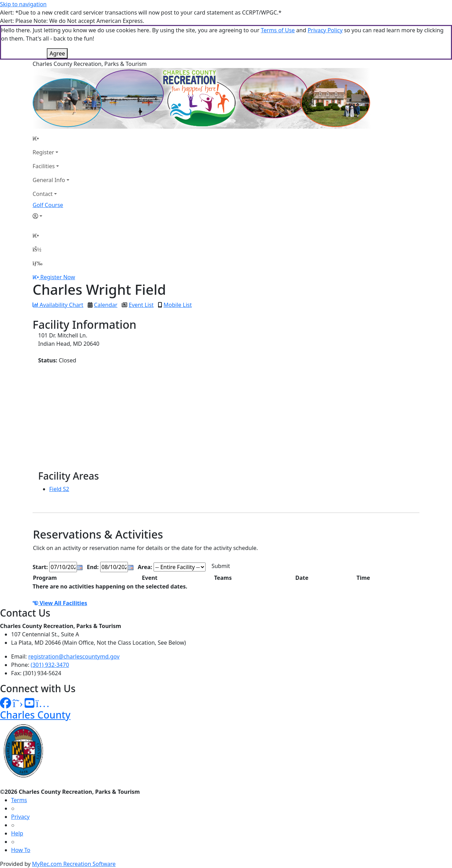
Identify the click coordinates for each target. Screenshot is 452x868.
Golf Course (48, 205)
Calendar (106, 305)
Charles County (35, 715)
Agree (57, 53)
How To (21, 850)
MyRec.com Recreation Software (74, 864)
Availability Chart (58, 305)
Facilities (44, 166)
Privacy (20, 817)
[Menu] (37, 263)
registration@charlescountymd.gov (74, 656)
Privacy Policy (325, 30)
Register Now (58, 277)
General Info (49, 180)
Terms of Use (278, 30)
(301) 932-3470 (50, 665)
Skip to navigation (23, 4)
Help (17, 833)
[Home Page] (51, 138)
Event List (141, 305)
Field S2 (59, 489)
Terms (19, 800)
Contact (43, 194)
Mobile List (178, 305)
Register (43, 152)
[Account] (51, 216)
